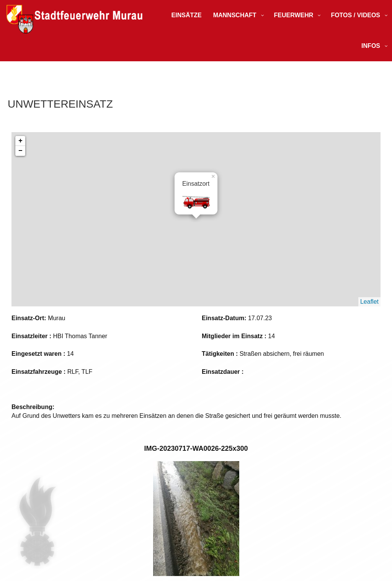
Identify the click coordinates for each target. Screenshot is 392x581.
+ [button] (20, 141)
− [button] (20, 151)
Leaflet (369, 302)
